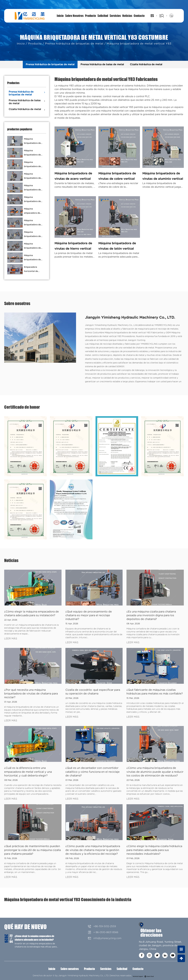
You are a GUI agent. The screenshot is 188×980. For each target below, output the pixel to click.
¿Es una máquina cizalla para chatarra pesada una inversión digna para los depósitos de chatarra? (151, 616)
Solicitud (103, 16)
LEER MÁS (11, 639)
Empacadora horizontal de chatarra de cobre (33, 271)
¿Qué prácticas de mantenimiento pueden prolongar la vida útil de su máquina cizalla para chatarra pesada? (32, 850)
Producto (90, 16)
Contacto (139, 16)
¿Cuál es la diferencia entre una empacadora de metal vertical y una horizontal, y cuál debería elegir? (28, 772)
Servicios (115, 16)
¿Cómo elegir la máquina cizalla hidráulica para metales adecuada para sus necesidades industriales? (154, 850)
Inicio (60, 16)
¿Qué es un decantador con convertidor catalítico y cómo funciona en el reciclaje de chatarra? (93, 772)
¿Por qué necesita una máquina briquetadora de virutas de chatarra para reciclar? (31, 694)
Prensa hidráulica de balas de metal (102, 65)
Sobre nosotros (74, 16)
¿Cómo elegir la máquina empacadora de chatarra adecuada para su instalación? (34, 938)
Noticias (127, 16)
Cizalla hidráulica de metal (146, 65)
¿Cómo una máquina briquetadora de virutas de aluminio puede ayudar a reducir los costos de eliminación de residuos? (155, 772)
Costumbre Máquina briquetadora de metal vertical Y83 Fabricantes (128, 333)
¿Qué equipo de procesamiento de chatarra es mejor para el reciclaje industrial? (89, 616)
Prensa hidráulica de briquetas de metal (74, 44)
